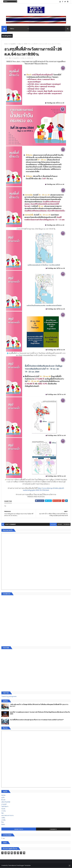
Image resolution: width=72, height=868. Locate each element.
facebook (67, 524)
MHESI (26, 44)
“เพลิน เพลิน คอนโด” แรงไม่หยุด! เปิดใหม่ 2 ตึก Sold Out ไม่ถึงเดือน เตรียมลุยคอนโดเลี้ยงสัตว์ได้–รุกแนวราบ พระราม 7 (39, 705)
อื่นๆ (3, 822)
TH (29, 44)
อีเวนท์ (3, 800)
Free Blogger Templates (24, 865)
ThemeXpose (12, 865)
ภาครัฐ (19, 44)
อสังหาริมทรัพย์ (6, 802)
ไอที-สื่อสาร (5, 806)
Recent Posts (19, 829)
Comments (53, 829)
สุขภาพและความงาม (7, 815)
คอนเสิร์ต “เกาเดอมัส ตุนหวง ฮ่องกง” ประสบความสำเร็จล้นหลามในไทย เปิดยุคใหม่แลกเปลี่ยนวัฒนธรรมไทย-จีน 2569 (40, 713)
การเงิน (4, 811)
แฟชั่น (3, 818)
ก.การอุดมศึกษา (12, 44)
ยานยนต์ (4, 804)
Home (6, 44)
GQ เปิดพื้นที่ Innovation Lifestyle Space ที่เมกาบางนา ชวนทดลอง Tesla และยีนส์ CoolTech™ (37, 720)
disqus (60, 524)
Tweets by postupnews (9, 696)
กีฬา (3, 813)
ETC (4, 838)
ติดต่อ (3, 824)
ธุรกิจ (3, 797)
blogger (53, 524)
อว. (22, 44)
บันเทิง (3, 809)
